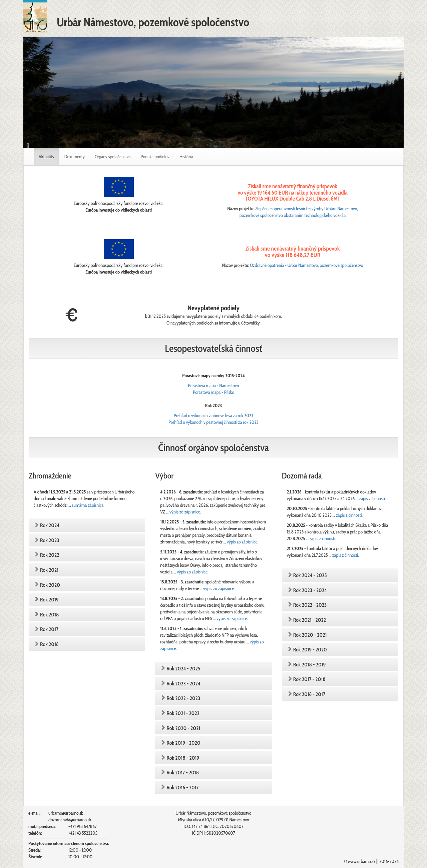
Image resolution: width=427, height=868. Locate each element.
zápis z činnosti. (372, 498)
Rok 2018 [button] (49, 615)
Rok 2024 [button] (49, 525)
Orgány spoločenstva (113, 157)
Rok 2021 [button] (49, 570)
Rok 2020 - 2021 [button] (183, 728)
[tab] (87, 525)
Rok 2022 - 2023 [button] (183, 698)
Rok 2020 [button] (50, 585)
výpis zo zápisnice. (185, 512)
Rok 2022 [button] (49, 555)
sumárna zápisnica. (88, 505)
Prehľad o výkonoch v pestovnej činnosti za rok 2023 (213, 422)
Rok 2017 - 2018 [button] (182, 773)
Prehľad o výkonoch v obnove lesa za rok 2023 (214, 416)
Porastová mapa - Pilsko (213, 392)
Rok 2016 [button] (49, 644)
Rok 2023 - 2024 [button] (183, 684)
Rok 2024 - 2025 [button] (183, 669)
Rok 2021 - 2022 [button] (182, 713)
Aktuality (49, 156)
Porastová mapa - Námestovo (214, 386)
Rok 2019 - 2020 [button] (183, 743)
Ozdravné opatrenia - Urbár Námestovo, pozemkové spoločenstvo (306, 265)
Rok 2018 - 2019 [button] (182, 758)
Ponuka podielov (155, 157)
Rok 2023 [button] (49, 540)
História (186, 157)
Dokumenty (75, 157)
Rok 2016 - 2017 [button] (182, 788)
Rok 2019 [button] (49, 600)
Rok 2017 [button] (49, 629)
